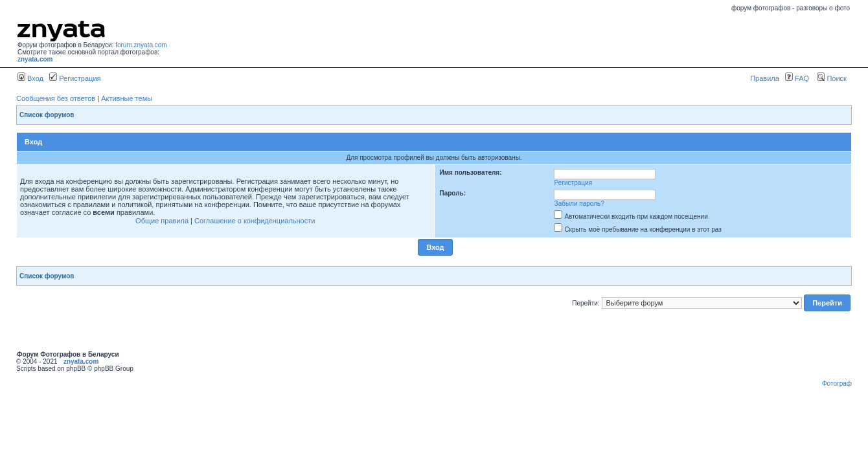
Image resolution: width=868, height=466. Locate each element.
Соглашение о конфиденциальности (255, 221)
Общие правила (162, 221)
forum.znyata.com (141, 45)
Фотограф (837, 383)
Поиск (832, 78)
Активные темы (127, 98)
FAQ (797, 78)
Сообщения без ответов (56, 98)
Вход (30, 78)
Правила (765, 78)
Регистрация (75, 78)
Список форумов (47, 115)
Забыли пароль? (579, 204)
